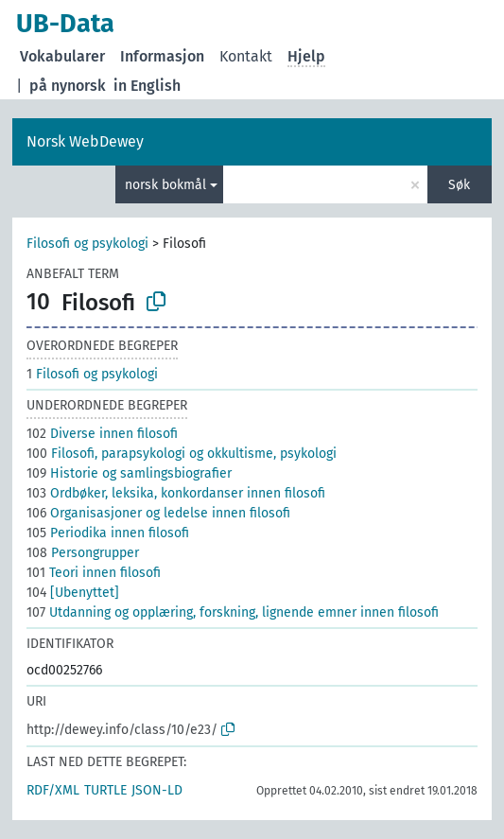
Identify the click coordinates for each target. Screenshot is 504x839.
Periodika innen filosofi (108, 533)
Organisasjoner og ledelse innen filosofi (158, 513)
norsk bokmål (165, 185)
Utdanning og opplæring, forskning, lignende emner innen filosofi (233, 612)
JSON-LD (157, 790)
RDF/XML (53, 790)
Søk (459, 185)
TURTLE (105, 790)
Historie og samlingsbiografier (129, 473)
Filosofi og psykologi (87, 244)
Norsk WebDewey (85, 141)
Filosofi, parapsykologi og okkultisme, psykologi (182, 454)
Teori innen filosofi (94, 573)
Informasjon (162, 56)
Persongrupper (83, 553)
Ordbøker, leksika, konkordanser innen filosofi (176, 493)
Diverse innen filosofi (102, 434)
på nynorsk (68, 86)
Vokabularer (62, 56)
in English (147, 86)
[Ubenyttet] (73, 593)
